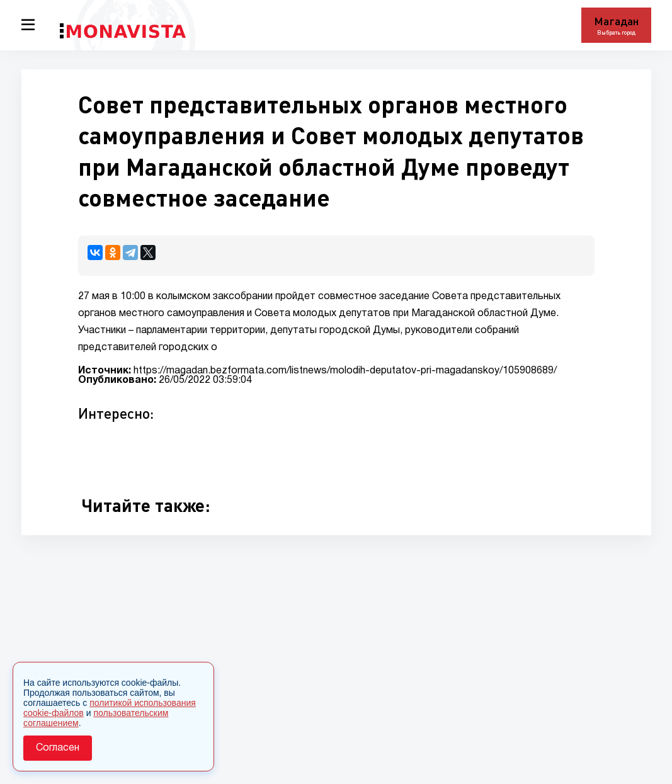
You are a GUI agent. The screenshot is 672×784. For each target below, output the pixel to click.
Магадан (616, 21)
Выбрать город (616, 32)
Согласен (58, 748)
